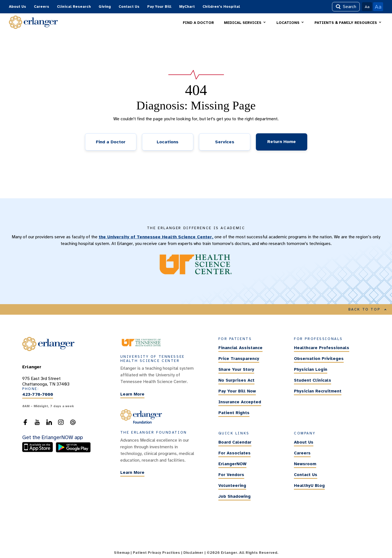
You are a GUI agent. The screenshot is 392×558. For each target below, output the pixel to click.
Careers (42, 7)
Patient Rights (234, 413)
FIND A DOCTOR (198, 23)
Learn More (132, 394)
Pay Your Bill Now (237, 391)
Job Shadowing (234, 496)
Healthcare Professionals (322, 348)
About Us (18, 7)
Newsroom (305, 464)
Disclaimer (193, 553)
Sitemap (122, 553)
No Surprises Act (236, 381)
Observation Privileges (319, 359)
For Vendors (231, 475)
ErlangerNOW (232, 464)
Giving (105, 7)
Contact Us (129, 7)
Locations (168, 142)
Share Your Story (236, 370)
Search (346, 7)
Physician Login (311, 370)
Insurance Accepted (240, 402)
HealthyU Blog (309, 486)
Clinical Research (74, 7)
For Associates (234, 453)
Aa (367, 7)
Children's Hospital (221, 7)
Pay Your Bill (159, 7)
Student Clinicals (313, 381)
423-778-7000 (38, 395)
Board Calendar (235, 442)
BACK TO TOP (368, 309)
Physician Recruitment (318, 391)
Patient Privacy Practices (156, 553)
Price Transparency (239, 359)
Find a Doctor (111, 142)
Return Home (282, 142)
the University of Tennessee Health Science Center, (156, 237)
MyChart (187, 7)
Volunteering (232, 486)
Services (225, 142)
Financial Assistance (240, 348)
